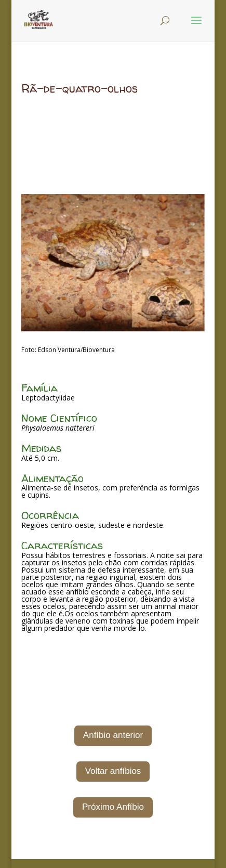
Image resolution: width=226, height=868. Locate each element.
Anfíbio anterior (113, 735)
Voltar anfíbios (113, 771)
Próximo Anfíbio (113, 807)
